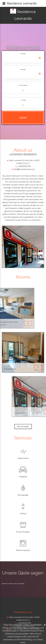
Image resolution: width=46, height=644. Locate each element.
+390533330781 (23, 166)
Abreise (23, 69)
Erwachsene (23, 85)
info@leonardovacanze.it (23, 169)
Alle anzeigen (23, 427)
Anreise (23, 54)
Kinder (24, 100)
